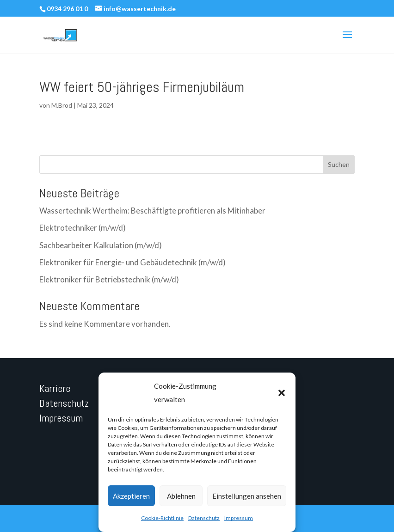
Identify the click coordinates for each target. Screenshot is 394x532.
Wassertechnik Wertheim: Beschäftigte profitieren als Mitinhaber (152, 211)
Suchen (339, 164)
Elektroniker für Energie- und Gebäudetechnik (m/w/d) (132, 262)
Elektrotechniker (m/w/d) (83, 228)
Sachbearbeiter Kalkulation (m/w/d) (101, 245)
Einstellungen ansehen (247, 496)
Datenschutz (204, 518)
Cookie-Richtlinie (162, 518)
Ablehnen (181, 496)
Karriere (55, 388)
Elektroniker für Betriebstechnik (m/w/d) (109, 279)
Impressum (239, 518)
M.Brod (62, 105)
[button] (282, 393)
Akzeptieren (131, 496)
